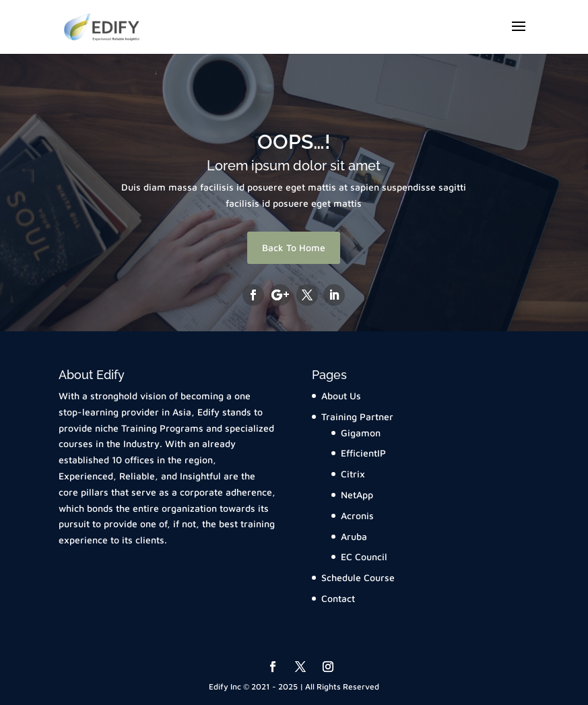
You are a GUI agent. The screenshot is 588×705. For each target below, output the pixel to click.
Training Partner (357, 416)
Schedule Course (358, 577)
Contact (338, 598)
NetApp (357, 495)
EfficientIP (363, 453)
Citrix (353, 474)
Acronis (357, 515)
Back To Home (294, 247)
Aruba (354, 536)
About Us (341, 396)
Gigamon (361, 433)
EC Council (364, 557)
